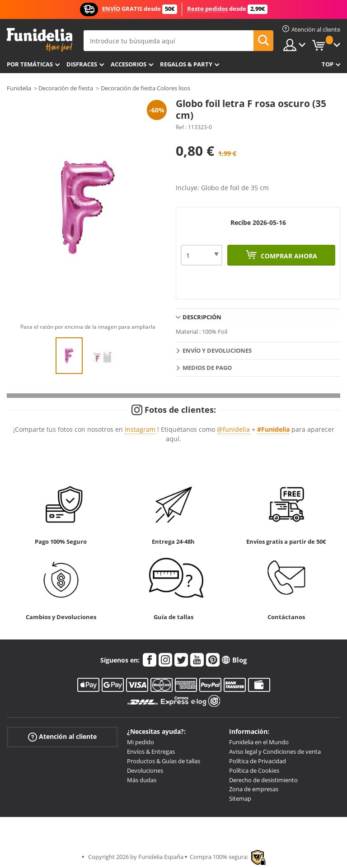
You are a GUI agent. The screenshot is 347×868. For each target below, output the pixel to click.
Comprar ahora (288, 256)
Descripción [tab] (202, 317)
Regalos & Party (186, 64)
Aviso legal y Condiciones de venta (275, 751)
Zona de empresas (254, 789)
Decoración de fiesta (66, 88)
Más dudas (142, 780)
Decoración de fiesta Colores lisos (145, 88)
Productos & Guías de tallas (164, 761)
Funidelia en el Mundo (259, 742)
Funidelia (19, 88)
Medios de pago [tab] (207, 368)
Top (328, 64)
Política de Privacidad (258, 761)
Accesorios (129, 64)
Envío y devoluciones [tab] (217, 350)
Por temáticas (30, 64)
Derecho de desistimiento (263, 780)
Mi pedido (141, 742)
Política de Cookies (254, 770)
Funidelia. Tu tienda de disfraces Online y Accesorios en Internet (40, 40)
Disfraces (82, 64)
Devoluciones (145, 770)
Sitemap (240, 798)
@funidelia (233, 429)
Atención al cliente (62, 737)
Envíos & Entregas (151, 751)
